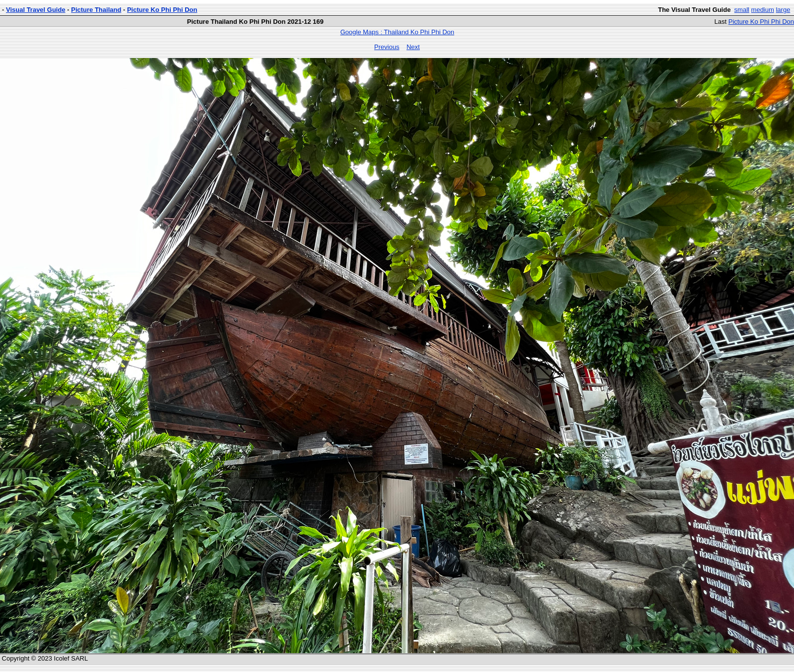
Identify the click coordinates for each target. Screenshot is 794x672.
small (742, 10)
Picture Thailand (96, 10)
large (783, 10)
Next (413, 47)
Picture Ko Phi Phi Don (162, 10)
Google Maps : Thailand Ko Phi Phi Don (397, 32)
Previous (387, 47)
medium (763, 10)
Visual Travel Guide (36, 10)
